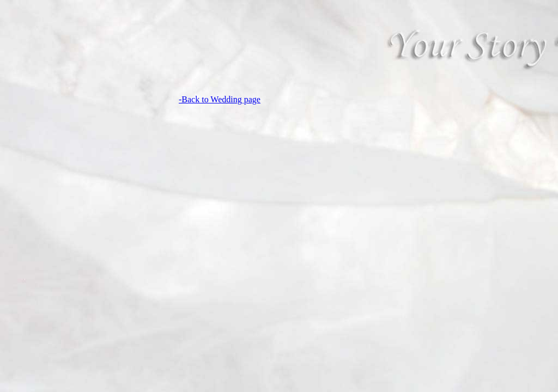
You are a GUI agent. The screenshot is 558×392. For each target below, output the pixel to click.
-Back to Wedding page (220, 99)
